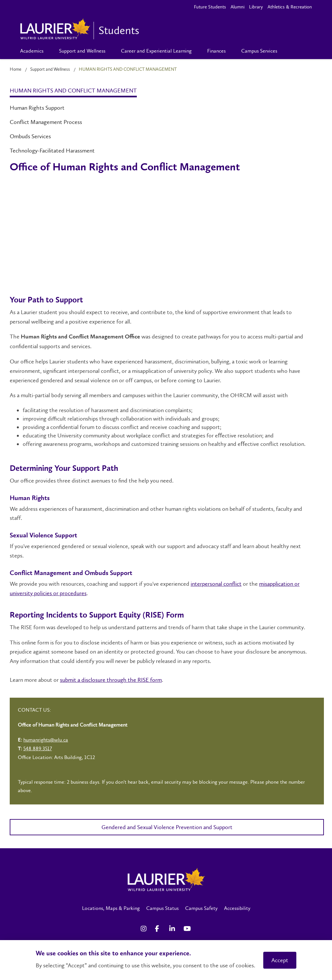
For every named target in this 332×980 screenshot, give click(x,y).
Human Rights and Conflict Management (73, 91)
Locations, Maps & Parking (111, 908)
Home (16, 69)
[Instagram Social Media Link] (145, 929)
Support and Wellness (50, 69)
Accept (280, 960)
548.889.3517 (38, 748)
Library (256, 7)
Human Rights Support (37, 108)
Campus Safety (201, 908)
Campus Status (162, 908)
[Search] (296, 51)
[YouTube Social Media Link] (187, 929)
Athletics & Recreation (290, 7)
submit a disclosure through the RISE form (111, 680)
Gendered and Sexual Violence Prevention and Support (167, 827)
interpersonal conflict (216, 584)
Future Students (210, 7)
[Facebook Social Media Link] (159, 929)
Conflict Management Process (46, 122)
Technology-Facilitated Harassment (52, 151)
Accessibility (237, 908)
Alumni (237, 7)
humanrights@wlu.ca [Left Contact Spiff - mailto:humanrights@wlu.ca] (46, 740)
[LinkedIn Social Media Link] (173, 929)
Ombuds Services (30, 136)
